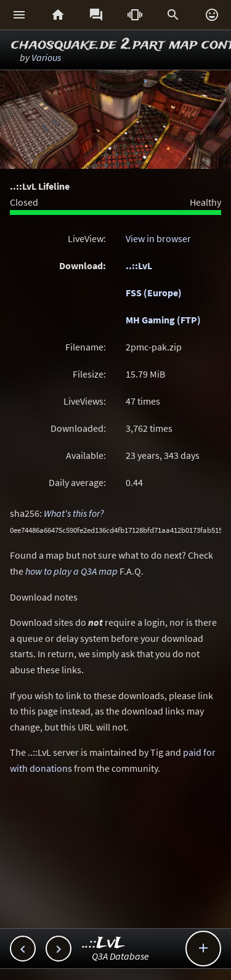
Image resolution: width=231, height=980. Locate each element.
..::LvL (139, 265)
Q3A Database (120, 956)
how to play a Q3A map (71, 571)
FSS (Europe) (154, 293)
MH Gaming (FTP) (163, 320)
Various (46, 57)
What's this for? (74, 513)
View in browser (158, 238)
